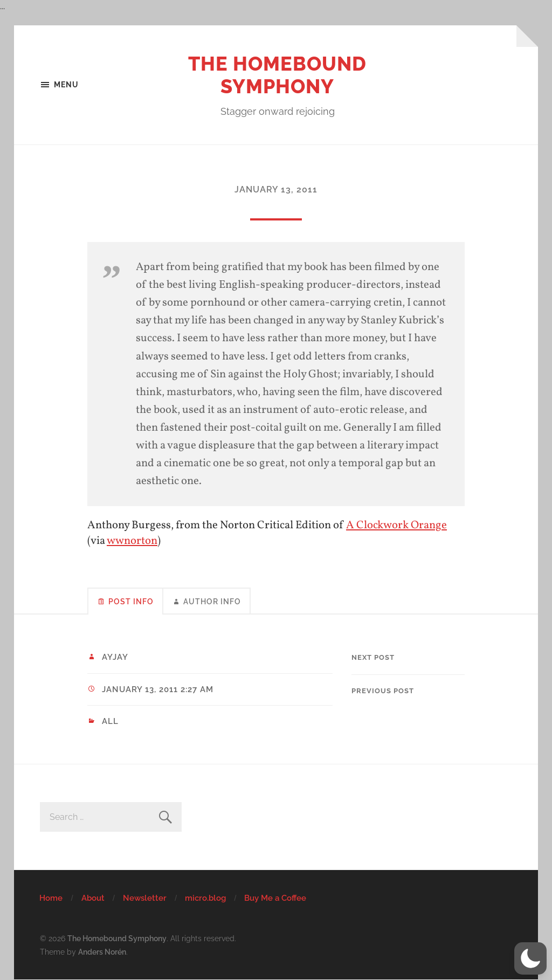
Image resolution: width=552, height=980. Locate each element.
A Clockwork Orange (396, 525)
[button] (530, 958)
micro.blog (205, 898)
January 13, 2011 (276, 189)
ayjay (115, 657)
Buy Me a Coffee (275, 898)
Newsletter (145, 898)
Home (51, 898)
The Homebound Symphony (277, 75)
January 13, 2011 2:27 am (158, 689)
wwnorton (132, 541)
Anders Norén (102, 952)
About (93, 898)
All (110, 721)
